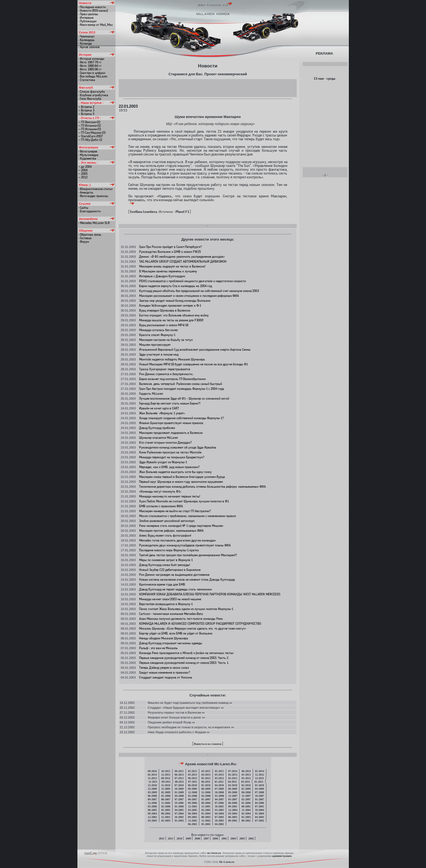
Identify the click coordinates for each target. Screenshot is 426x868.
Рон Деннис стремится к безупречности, (166, 374)
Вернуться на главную (208, 744)
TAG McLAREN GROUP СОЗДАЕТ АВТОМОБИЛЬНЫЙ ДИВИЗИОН (183, 262)
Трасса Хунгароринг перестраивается (165, 369)
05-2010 (206, 785)
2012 (162, 839)
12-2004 (233, 810)
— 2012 (83, 177)
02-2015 (206, 771)
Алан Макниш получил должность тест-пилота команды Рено (181, 619)
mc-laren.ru (214, 853)
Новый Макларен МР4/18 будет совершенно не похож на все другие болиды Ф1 (193, 364)
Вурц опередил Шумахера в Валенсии (165, 310)
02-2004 (246, 813)
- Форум (84, 242)
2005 (224, 839)
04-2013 (206, 775)
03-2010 (233, 785)
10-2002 (219, 821)
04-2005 (179, 810)
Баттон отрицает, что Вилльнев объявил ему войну (174, 315)
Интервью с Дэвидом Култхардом (162, 276)
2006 (215, 839)
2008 (197, 839)
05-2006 (246, 803)
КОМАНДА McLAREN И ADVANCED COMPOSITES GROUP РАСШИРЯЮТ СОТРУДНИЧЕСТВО (200, 624)
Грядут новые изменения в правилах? (165, 673)
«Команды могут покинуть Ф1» (160, 491)
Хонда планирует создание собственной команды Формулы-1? (181, 418)
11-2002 (206, 821)
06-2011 (206, 782)
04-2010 (219, 785)
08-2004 (166, 813)
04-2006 (259, 803)
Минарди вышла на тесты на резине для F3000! (171, 320)
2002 (251, 839)
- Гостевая (85, 238)
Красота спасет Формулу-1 (157, 335)
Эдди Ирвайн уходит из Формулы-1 (163, 462)
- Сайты (83, 208)
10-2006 (179, 803)
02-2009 (166, 792)
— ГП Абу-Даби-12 (90, 140)
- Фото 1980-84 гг (90, 66)
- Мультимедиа (88, 155)
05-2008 (166, 796)
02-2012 (233, 778)
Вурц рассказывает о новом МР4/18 (164, 325)
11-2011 (153, 782)
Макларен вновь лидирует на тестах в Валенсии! (172, 266)
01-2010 (259, 785)
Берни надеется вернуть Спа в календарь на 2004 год (176, 286)
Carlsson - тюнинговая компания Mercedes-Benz (171, 614)
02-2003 (166, 821)
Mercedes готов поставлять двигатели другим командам (177, 540)
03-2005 (192, 810)
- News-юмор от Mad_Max (95, 25)
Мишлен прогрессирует (155, 345)
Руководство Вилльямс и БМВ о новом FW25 (170, 252)
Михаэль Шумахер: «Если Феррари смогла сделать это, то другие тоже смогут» (193, 629)
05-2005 (166, 810)
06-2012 (192, 778)
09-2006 (192, 803)
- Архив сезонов (89, 47)
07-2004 (179, 813)
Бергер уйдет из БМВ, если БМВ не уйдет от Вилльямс (176, 633)
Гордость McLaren (151, 394)
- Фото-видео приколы (93, 196)
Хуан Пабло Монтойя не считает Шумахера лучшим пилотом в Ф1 (184, 501)
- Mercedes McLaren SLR (94, 223)
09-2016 (152, 771)
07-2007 (179, 799)
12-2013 (166, 775)
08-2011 (179, 782)
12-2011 (260, 778)
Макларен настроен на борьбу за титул (166, 340)
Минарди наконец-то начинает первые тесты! (170, 496)
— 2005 (83, 174)
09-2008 (233, 792)
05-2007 (206, 799)
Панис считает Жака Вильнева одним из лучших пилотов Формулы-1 (186, 609)
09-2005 (233, 806)
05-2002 (206, 824)
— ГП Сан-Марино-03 (92, 133)
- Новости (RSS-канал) (93, 11)
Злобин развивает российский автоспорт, (167, 521)
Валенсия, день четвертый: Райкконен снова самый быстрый (181, 384)
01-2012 (246, 778)
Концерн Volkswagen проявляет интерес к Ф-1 (170, 306)
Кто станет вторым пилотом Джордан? (165, 443)
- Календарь (86, 40)
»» (230, 703)
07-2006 (219, 803)
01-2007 (260, 799)
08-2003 (206, 817)
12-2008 (192, 792)
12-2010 (152, 785)
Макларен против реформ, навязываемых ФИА (171, 531)
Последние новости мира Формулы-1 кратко (169, 550)
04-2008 (179, 796)
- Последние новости (92, 7)
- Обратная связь (90, 235)
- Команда (85, 43)
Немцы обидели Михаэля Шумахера (164, 638)
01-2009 (179, 792)
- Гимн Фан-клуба (90, 99)
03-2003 (152, 821)
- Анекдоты (86, 192)
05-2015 (192, 771)
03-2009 (152, 792)
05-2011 (219, 782)
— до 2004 (85, 167)
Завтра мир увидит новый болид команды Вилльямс (175, 301)
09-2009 (192, 789)
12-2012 (260, 775)
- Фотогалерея (88, 151)
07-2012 (179, 778)
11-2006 (166, 803)
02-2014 (152, 775)
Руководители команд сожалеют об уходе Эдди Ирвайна (178, 447)
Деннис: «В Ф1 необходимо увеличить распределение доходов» (182, 257)
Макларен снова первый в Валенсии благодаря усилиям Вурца (182, 477)
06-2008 (152, 796)
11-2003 (166, 817)
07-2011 (193, 782)
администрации (282, 856)
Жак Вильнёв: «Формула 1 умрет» (162, 413)
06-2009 (233, 789)
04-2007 (219, 799)
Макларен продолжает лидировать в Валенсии (171, 433)
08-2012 (166, 778)
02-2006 (166, 806)
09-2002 (233, 821)
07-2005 (259, 806)
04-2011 (232, 782)
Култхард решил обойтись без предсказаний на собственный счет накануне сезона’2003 (199, 291)
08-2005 (246, 806)
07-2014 (233, 771)
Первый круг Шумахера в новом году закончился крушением (181, 482)
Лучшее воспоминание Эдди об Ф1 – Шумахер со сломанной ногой (184, 399)
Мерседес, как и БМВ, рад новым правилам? (169, 467)
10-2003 (179, 817)
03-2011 (246, 782)
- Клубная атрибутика (93, 95)
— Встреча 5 (86, 114)
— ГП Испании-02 (90, 126)
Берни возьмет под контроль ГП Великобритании (172, 379)
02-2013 (233, 775)
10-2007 (259, 796)
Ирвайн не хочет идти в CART (159, 408)
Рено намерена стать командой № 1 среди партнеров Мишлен (181, 526)
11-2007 (246, 796)
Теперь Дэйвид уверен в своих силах (164, 668)
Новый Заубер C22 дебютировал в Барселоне (170, 570)
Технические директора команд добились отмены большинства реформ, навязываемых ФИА (202, 487)
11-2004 (246, 810)
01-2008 (219, 796)
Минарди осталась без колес (159, 330)
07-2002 (259, 821)
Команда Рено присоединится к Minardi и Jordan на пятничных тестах (186, 653)
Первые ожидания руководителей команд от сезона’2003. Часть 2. (184, 658)
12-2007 (233, 796)
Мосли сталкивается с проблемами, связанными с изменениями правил (187, 516)
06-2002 (192, 824)
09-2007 (152, 799)
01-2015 (219, 771)
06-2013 (179, 775)
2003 (242, 839)
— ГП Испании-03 (90, 129)
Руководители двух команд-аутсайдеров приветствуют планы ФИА (185, 545)
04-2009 (259, 789)
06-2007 (192, 799)
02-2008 (206, 796)
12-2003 (152, 817)
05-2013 (192, 775)
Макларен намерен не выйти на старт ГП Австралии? (175, 511)
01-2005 (219, 810)
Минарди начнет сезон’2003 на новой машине (170, 599)
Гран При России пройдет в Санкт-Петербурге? (170, 247)
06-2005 (152, 810)
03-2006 (152, 806)
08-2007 (166, 799)
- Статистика (87, 80)
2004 (233, 839)
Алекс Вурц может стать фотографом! (165, 536)
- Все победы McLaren (93, 76)
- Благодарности (89, 211)
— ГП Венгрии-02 (89, 122)
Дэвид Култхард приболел (157, 428)
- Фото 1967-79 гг (90, 62)
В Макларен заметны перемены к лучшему (168, 271)
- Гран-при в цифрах (92, 73)
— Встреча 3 (86, 110)
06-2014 (246, 771)
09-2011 (166, 782)
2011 (170, 839)
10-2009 (179, 789)
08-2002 (246, 821)
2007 (206, 839)
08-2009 (206, 789)
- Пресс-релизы (88, 14)
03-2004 (233, 813)
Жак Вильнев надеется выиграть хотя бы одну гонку (175, 472)
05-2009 (246, 789)
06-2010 (192, 785)
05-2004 (206, 813)
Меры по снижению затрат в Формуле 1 (166, 560)
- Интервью (86, 18)
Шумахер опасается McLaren (159, 438)
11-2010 (166, 785)
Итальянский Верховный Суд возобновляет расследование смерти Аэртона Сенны (195, 350)
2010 (179, 839)
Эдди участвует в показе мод (159, 354)
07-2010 (179, 785)
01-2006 (179, 806)
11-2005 (206, 806)
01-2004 (260, 813)
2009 (188, 839)
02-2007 (246, 799)
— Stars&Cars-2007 (90, 136)
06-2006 (233, 803)
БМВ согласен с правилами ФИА (161, 506)
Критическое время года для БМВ (162, 584)
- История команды (91, 59)
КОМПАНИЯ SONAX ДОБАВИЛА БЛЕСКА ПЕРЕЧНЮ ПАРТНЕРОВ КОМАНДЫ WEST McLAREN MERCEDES (210, 594)
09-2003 (192, 817)
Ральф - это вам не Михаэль (158, 648)
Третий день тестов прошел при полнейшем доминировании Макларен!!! (188, 555)
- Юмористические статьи (95, 189)
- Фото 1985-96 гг (90, 69)
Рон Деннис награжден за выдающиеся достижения (174, 575)
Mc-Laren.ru (227, 862)
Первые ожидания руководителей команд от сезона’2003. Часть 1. (184, 663)
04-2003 (259, 817)
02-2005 (206, 810)
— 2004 (83, 170)
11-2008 (206, 792)
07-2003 (219, 817)
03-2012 (219, 778)
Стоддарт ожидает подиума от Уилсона (166, 677)
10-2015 (166, 771)
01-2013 (246, 775)
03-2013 (219, 775)
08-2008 (246, 792)
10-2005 (219, 806)
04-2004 (219, 813)
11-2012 (153, 778)
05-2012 (206, 778)
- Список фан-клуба (92, 92)
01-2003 (179, 821)
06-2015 (179, 771)
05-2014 (260, 771)
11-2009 (166, 789)
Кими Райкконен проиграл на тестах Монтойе (170, 452)
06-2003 (233, 817)
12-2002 (192, 821)
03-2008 (192, 796)
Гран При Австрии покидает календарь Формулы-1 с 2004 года (182, 389)
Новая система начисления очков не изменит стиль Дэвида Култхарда (187, 580)
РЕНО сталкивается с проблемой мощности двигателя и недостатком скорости (192, 281)
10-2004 (259, 810)
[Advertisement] (208, 88)
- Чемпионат (86, 36)
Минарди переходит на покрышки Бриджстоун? (172, 457)
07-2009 (219, 789)
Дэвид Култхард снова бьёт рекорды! (165, 565)
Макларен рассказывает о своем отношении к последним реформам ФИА (189, 296)
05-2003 (246, 817)
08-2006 (206, 803)
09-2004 (152, 813)
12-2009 (152, 789)
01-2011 (259, 782)
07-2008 (259, 792)
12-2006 (152, 803)
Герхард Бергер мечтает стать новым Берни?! (170, 403)
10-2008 (219, 792)
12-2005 (192, 806)
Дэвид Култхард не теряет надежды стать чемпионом (175, 589)
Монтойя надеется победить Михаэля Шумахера (172, 359)
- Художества (87, 158)
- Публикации (87, 21)
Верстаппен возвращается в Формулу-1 (166, 604)
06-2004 (192, 813)
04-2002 (219, 824)
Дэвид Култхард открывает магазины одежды (171, 643)
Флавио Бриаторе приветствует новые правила (171, 423)
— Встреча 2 (86, 107)
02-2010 (246, 785)
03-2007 (233, 799)
